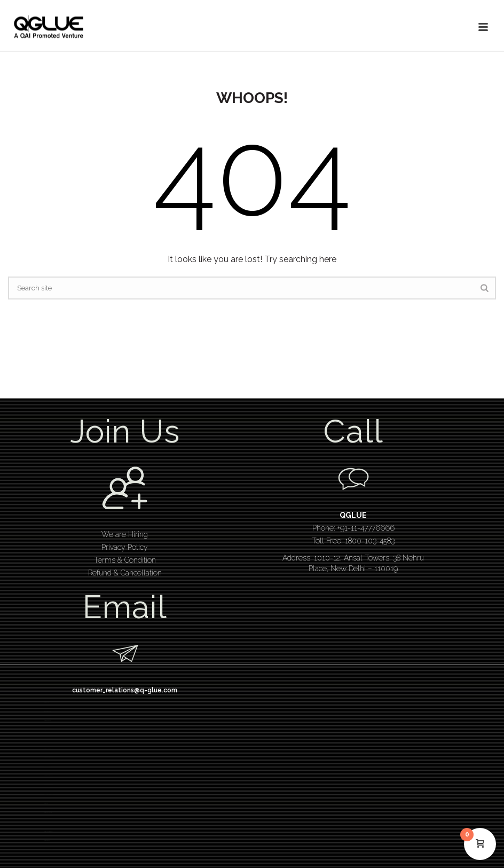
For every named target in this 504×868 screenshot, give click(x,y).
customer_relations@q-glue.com (125, 690)
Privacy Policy (125, 547)
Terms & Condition (125, 560)
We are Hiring (125, 534)
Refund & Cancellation (125, 573)
